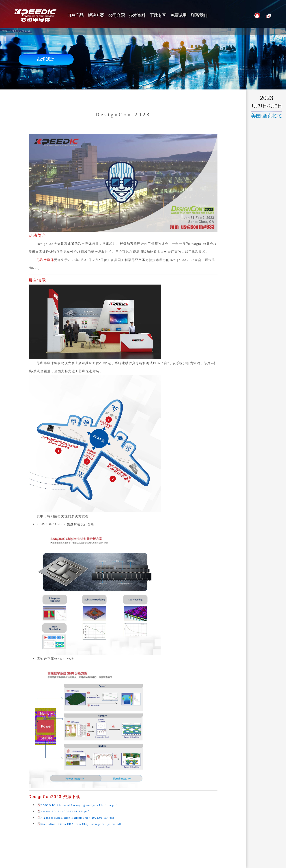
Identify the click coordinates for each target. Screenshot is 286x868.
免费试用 (178, 16)
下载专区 (158, 16)
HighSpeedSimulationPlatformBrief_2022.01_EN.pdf (77, 818)
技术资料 (137, 16)
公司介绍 (14, 31)
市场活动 (27, 31)
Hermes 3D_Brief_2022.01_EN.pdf (65, 812)
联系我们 (199, 16)
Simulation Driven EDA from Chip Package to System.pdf (81, 824)
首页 (5, 31)
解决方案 (96, 16)
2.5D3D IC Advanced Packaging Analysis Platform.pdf (79, 805)
